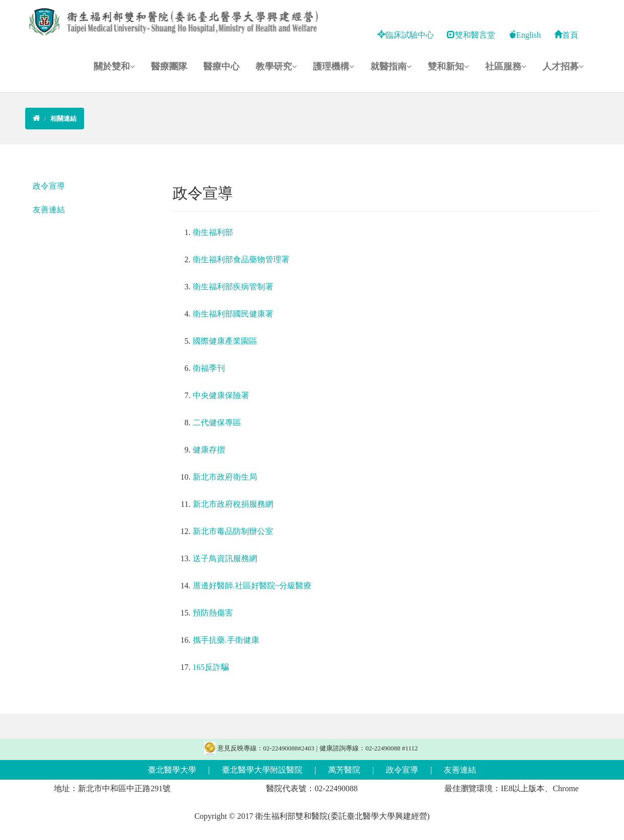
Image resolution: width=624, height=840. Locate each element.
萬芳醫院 (344, 770)
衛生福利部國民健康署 (233, 314)
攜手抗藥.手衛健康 (226, 640)
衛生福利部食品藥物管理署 (241, 259)
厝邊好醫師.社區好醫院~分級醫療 (252, 586)
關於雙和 (114, 66)
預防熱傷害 (213, 613)
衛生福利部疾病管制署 (233, 287)
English (525, 35)
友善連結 (49, 210)
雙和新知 (448, 66)
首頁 (566, 35)
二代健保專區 (217, 423)
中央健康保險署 (221, 395)
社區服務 (506, 66)
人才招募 (563, 66)
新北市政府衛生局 (225, 477)
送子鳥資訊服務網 (225, 558)
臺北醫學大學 (172, 770)
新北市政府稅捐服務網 (233, 504)
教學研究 (276, 66)
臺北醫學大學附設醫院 (262, 770)
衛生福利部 (213, 232)
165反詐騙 (211, 667)
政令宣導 (49, 186)
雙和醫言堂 (471, 35)
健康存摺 (209, 450)
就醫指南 (391, 66)
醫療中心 (221, 66)
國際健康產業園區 (225, 341)
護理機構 (334, 66)
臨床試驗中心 (406, 35)
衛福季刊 (209, 368)
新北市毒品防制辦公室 (233, 531)
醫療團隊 (169, 66)
